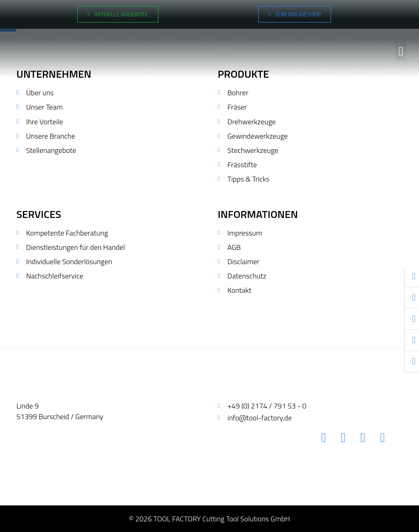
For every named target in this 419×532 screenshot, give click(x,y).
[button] (401, 50)
